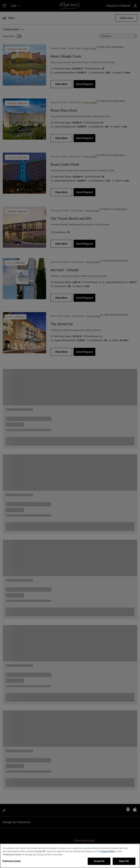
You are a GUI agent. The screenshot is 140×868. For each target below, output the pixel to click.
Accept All (99, 861)
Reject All (124, 861)
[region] (70, 856)
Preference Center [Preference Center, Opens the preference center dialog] (12, 861)
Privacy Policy (108, 851)
